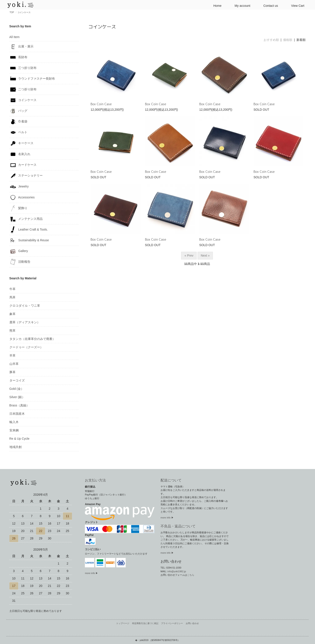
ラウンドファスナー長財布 (32, 79)
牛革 (12, 289)
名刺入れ (20, 154)
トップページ (123, 624)
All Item (15, 37)
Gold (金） (17, 389)
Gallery (19, 251)
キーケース (22, 143)
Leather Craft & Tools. (29, 230)
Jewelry (19, 187)
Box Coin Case (101, 104)
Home (216, 5)
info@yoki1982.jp (177, 571)
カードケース (23, 165)
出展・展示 (22, 47)
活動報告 (20, 262)
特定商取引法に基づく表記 (145, 624)
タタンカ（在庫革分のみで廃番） (32, 339)
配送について (171, 480)
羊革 (12, 355)
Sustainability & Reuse (29, 240)
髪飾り (18, 208)
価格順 (288, 40)
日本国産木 (17, 414)
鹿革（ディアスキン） (25, 322)
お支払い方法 (95, 480)
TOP (12, 12)
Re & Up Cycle (19, 439)
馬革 (12, 297)
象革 (12, 314)
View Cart (296, 5)
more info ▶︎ (167, 518)
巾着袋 (18, 122)
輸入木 (14, 422)
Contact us (269, 5)
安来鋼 (14, 430)
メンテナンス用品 (26, 219)
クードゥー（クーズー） (26, 347)
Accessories (22, 198)
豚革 (12, 372)
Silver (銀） (17, 397)
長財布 (18, 57)
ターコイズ (17, 380)
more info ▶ (91, 573)
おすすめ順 (271, 40)
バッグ (18, 111)
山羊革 (14, 364)
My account (241, 5)
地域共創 (16, 447)
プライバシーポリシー (172, 624)
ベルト (18, 132)
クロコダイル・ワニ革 (25, 306)
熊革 (12, 331)
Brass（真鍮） (19, 405)
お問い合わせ (192, 624)
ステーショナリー (26, 176)
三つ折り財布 (23, 68)
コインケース (24, 12)
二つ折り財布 (23, 89)
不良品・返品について (178, 526)
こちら (191, 575)
